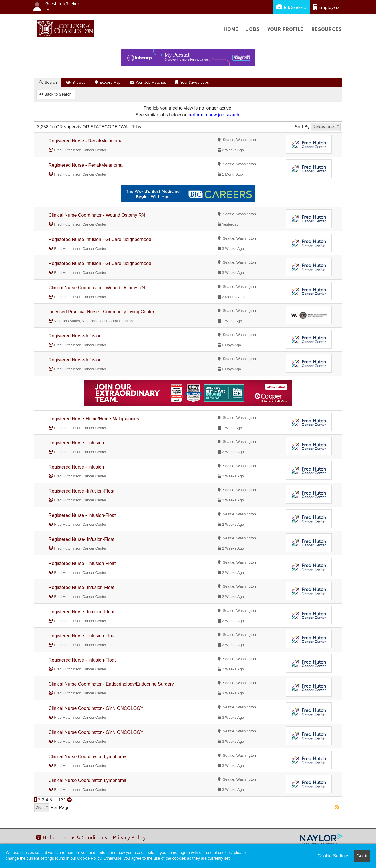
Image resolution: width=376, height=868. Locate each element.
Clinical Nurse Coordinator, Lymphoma (88, 757)
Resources (326, 29)
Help (45, 837)
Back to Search (56, 94)
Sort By (302, 127)
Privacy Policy (129, 837)
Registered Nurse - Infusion (76, 443)
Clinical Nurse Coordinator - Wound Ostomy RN (97, 215)
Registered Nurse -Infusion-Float (82, 491)
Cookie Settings (333, 856)
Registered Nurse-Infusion (75, 336)
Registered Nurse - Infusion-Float (82, 515)
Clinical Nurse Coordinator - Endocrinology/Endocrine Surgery (111, 684)
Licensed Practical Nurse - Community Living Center (101, 312)
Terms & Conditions (84, 837)
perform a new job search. (214, 115)
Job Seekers (291, 7)
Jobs (253, 29)
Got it (362, 856)
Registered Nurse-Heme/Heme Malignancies (94, 419)
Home (231, 29)
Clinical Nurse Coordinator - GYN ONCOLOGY (96, 708)
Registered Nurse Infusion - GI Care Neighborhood (100, 239)
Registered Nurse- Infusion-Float (82, 539)
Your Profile (286, 29)
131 (62, 800)
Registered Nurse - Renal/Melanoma (86, 141)
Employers (326, 7)
